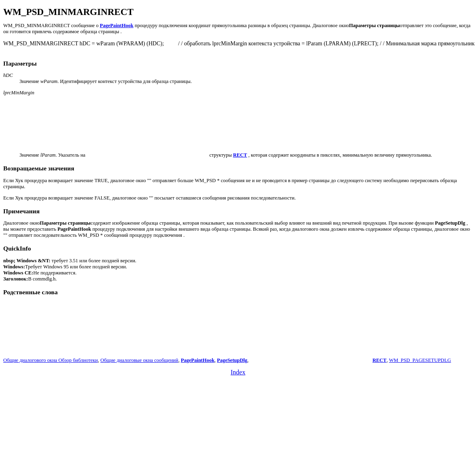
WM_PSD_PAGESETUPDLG (420, 360)
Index (238, 372)
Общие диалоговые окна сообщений (139, 360)
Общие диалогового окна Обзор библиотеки (51, 360)
